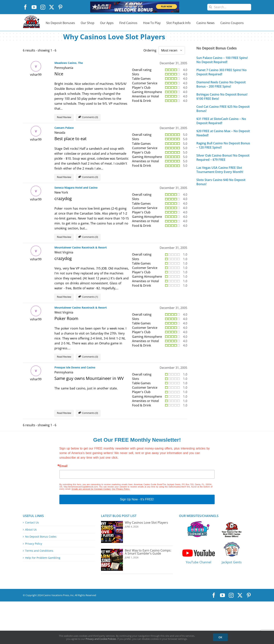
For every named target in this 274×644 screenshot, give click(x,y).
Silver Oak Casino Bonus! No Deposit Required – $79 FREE (223, 158)
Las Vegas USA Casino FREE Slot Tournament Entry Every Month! (220, 170)
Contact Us (32, 523)
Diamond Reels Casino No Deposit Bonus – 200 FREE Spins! (221, 84)
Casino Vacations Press (56, 595)
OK (220, 637)
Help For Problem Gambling (43, 558)
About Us (31, 530)
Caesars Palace (64, 128)
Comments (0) (88, 117)
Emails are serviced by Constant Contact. (91, 489)
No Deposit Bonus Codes (41, 537)
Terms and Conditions (39, 551)
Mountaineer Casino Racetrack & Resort (81, 247)
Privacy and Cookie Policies (101, 639)
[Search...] (229, 7)
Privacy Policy (34, 544)
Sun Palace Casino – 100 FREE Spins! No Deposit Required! (222, 60)
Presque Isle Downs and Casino (75, 367)
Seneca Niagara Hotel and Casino (76, 188)
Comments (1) (88, 297)
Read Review (64, 117)
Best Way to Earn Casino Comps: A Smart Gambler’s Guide (148, 552)
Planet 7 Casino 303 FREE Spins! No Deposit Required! (221, 72)
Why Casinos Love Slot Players (146, 523)
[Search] (211, 6)
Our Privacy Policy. (121, 489)
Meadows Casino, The (69, 63)
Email (63, 466)
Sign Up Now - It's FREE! (137, 499)
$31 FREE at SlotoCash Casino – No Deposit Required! (221, 121)
